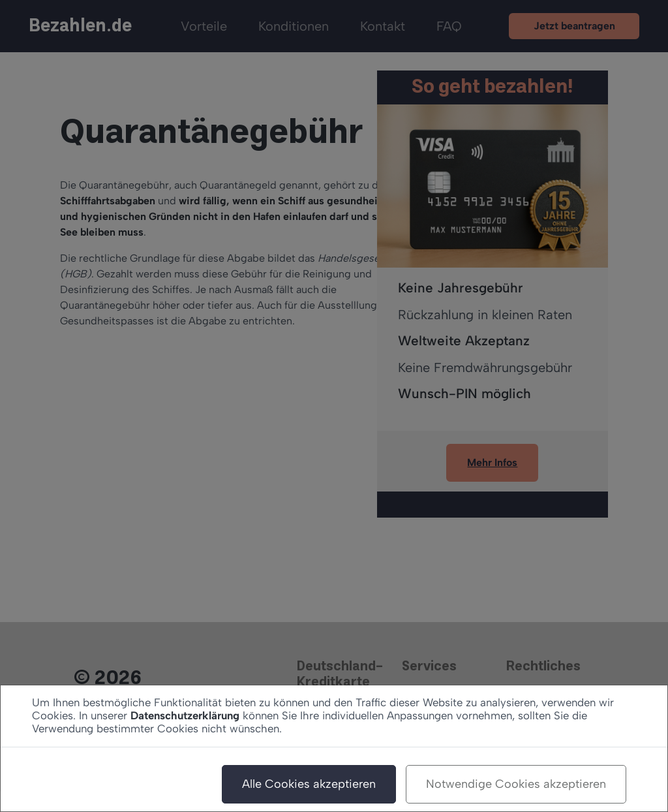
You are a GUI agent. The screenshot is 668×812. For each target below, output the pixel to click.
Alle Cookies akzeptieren (309, 784)
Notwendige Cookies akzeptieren (516, 784)
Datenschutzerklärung (185, 715)
